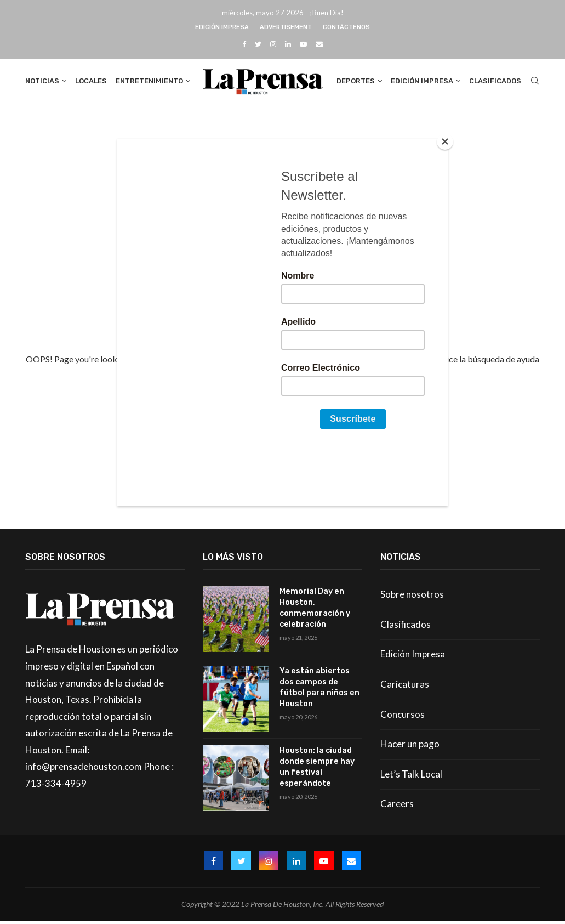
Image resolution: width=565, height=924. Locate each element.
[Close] (445, 141)
